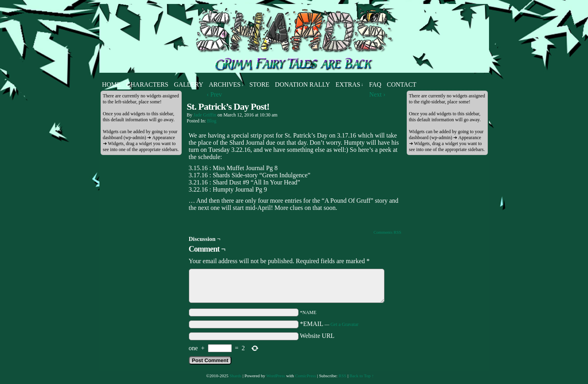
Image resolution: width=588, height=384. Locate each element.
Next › (377, 94)
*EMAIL (329, 324)
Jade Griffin (205, 115)
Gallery (188, 84)
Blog (212, 121)
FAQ (375, 84)
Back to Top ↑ (362, 376)
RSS (343, 376)
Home (112, 84)
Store (259, 84)
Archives (226, 84)
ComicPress (306, 376)
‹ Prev (214, 94)
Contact (402, 84)
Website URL (317, 336)
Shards (235, 376)
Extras (349, 84)
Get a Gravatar (344, 324)
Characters (147, 84)
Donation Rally (303, 84)
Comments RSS (388, 232)
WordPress (276, 376)
